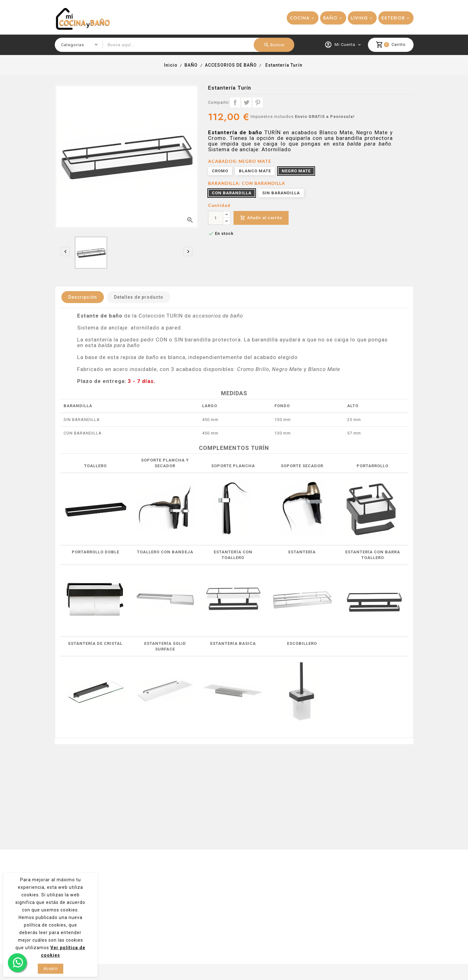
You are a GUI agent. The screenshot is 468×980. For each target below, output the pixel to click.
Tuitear (246, 102)
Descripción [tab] (83, 297)
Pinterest (258, 102)
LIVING (359, 18)
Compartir (235, 102)
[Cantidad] (216, 218)
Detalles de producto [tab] (139, 297)
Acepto (51, 969)
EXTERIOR (393, 18)
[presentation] (65, 252)
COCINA (300, 18)
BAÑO (330, 18)
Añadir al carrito (261, 218)
